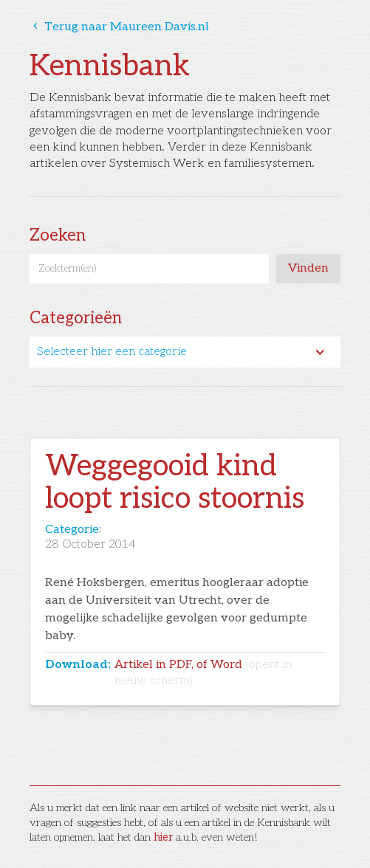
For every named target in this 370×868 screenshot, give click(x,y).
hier (163, 837)
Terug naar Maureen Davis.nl (119, 27)
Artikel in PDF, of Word (203, 673)
